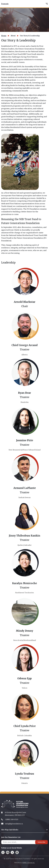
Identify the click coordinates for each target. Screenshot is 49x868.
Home (4, 36)
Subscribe (41, 842)
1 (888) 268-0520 (12, 819)
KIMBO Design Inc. (29, 863)
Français (5, 4)
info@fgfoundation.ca (14, 824)
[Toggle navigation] (47, 4)
